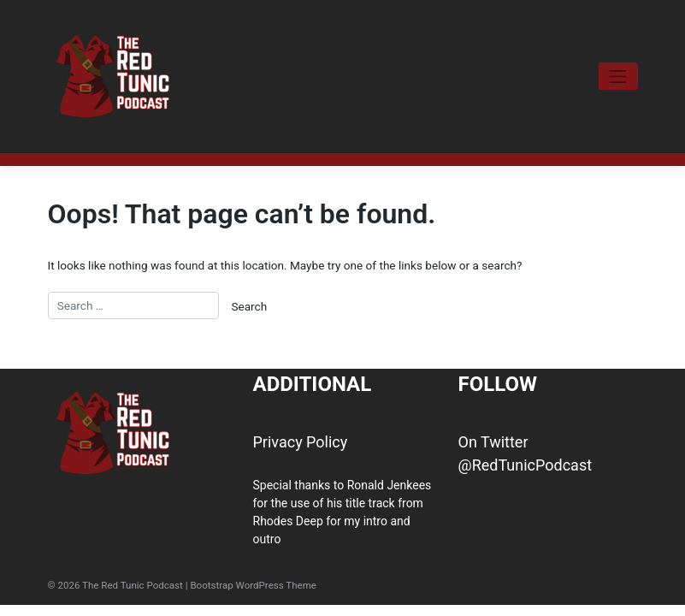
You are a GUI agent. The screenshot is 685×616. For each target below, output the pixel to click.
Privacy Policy (301, 442)
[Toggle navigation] (618, 76)
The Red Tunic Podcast (133, 585)
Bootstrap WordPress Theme (253, 585)
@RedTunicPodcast (526, 465)
